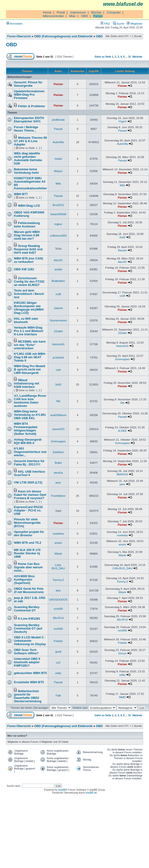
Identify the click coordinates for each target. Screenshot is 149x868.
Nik (58, 401)
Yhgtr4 (122, 121)
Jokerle (58, 308)
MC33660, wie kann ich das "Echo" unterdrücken (30, 345)
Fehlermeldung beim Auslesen (27, 225)
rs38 (58, 294)
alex (58, 590)
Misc (72, 16)
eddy (58, 673)
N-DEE (122, 431)
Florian (58, 84)
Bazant (122, 250)
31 (130, 57)
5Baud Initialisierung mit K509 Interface (27, 384)
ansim (58, 543)
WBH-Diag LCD (29, 206)
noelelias (58, 533)
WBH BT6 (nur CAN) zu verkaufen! (28, 260)
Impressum (78, 12)
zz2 (58, 662)
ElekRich (58, 452)
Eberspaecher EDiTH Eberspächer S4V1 (29, 120)
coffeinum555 (58, 235)
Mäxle (58, 553)
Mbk (58, 183)
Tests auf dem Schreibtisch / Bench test (29, 294)
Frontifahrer (58, 496)
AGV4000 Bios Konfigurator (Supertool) (24, 580)
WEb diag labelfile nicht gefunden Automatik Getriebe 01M (28, 159)
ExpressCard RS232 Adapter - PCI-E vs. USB (28, 510)
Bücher (96, 12)
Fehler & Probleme (31, 106)
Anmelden (15, 23)
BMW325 (122, 474)
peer (58, 482)
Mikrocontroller (53, 16)
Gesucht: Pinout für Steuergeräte (28, 84)
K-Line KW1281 (29, 619)
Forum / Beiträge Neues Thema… (26, 129)
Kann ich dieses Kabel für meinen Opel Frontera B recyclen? (30, 495)
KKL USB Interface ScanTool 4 (29, 473)
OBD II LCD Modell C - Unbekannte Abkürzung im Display (30, 641)
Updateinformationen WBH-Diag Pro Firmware (29, 95)
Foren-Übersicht (19, 36)
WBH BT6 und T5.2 (28, 543)
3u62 (122, 237)
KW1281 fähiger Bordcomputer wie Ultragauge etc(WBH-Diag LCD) (29, 308)
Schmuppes (122, 359)
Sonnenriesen (58, 320)
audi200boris (58, 415)
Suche (119, 23)
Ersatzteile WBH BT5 (29, 682)
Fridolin (58, 641)
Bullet (58, 463)
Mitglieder (135, 23)
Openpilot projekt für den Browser (29, 534)
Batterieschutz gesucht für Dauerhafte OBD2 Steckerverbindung (28, 696)
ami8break (58, 120)
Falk (58, 695)
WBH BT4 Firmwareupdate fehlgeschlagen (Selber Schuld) (26, 429)
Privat (61, 12)
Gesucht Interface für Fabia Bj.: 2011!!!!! (29, 463)
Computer (114, 12)
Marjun (58, 171)
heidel (58, 159)
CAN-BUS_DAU (58, 567)
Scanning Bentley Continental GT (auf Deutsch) (28, 629)
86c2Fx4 (58, 618)
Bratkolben (58, 281)
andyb (58, 269)
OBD (84, 16)
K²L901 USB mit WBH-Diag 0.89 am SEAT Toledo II (30, 357)
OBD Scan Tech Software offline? (26, 652)
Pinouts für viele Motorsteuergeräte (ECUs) (27, 523)
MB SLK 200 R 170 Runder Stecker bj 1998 (27, 553)
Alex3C (58, 260)
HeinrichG (58, 344)
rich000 (58, 609)
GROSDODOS (58, 600)
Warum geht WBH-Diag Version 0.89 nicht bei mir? (27, 235)
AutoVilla (58, 142)
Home (47, 12)
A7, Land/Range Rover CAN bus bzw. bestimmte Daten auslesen (30, 401)
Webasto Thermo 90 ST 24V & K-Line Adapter (30, 141)
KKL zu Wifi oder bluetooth (26, 320)
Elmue (122, 653)
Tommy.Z (58, 580)
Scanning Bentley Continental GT (27, 609)
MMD (122, 697)
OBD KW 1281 (24, 269)
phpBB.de (91, 793)
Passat (58, 129)
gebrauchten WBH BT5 (30, 673)
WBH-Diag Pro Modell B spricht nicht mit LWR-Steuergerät (30, 370)
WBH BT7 (21, 194)
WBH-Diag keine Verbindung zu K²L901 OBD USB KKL (30, 415)
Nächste (137, 57)
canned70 (58, 429)
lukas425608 (58, 214)
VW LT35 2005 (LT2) (28, 483)
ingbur (58, 224)
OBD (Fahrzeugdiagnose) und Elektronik (63, 36)
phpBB (62, 790)
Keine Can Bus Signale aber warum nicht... (28, 567)
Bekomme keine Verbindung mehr (26, 171)
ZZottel (58, 331)
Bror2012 (58, 205)
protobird (58, 357)
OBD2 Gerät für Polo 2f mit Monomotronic (29, 590)
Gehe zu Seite (103, 57)
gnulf (58, 652)
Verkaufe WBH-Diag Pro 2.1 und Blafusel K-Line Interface (29, 331)
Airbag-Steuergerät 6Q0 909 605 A (28, 441)
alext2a (58, 473)
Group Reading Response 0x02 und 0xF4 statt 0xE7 (28, 249)
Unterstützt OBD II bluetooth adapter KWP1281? (27, 662)
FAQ (105, 23)
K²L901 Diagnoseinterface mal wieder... (30, 452)
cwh (58, 370)
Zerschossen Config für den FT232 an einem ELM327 (29, 282)
